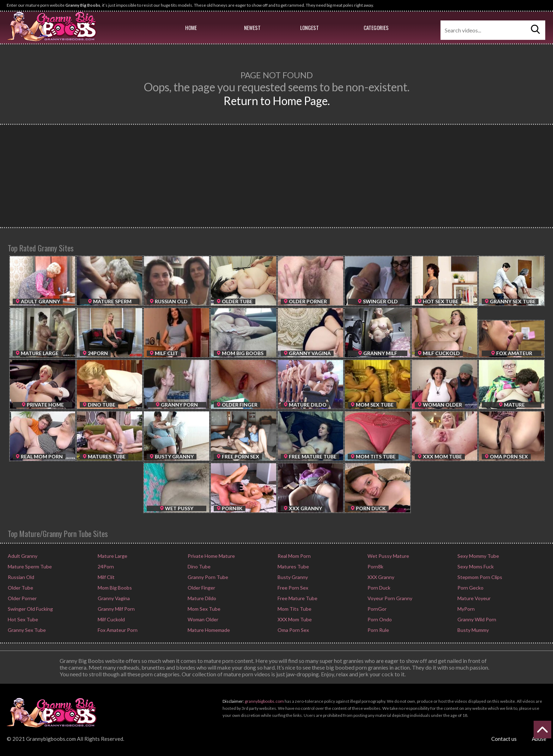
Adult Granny (22, 556)
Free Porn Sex (292, 588)
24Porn (105, 566)
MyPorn (466, 609)
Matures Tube (293, 566)
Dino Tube (199, 566)
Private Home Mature (211, 556)
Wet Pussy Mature (388, 556)
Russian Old (20, 577)
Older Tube (20, 588)
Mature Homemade (208, 630)
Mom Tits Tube (294, 609)
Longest (309, 28)
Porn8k (375, 566)
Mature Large (112, 556)
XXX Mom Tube (294, 619)
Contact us (504, 739)
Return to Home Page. (277, 101)
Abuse (539, 739)
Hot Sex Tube (22, 619)
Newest (252, 28)
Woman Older (202, 619)
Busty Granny (292, 577)
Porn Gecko (470, 588)
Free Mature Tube (297, 598)
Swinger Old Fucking (30, 609)
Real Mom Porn (294, 556)
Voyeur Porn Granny (389, 598)
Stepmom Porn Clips (479, 577)
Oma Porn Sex (293, 630)
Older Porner (22, 598)
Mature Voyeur (473, 598)
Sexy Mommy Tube (478, 556)
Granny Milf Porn (116, 609)
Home (191, 28)
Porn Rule (378, 630)
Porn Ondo (379, 619)
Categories (376, 28)
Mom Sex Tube (203, 609)
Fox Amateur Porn (117, 630)
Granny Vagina (113, 598)
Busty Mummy (473, 630)
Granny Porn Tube (207, 577)
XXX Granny (380, 577)
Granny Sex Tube (26, 630)
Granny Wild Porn (476, 619)
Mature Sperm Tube (29, 566)
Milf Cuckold (111, 619)
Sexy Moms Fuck (475, 566)
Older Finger (201, 588)
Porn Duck (378, 588)
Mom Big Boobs (114, 588)
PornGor (376, 609)
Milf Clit (106, 577)
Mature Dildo (201, 598)
